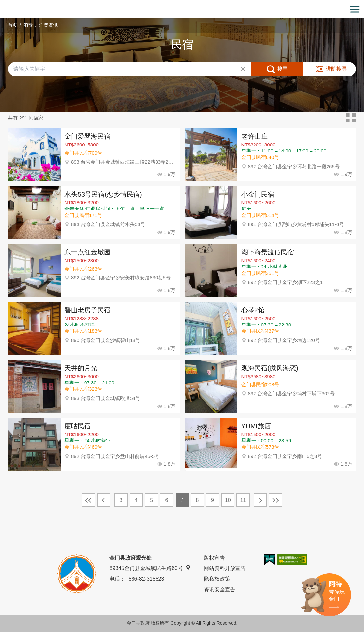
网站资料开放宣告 (225, 568)
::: (2, 4)
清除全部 (243, 69)
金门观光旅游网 (182, 9)
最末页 (276, 500)
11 (243, 500)
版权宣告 (214, 558)
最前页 (88, 500)
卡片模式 (351, 118)
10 (228, 500)
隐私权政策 (217, 579)
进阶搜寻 (336, 69)
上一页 (104, 500)
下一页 (260, 500)
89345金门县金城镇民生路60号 (150, 568)
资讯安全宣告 (220, 589)
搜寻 (282, 69)
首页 (12, 25)
